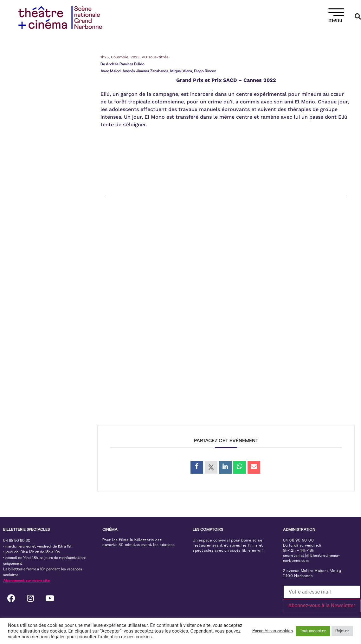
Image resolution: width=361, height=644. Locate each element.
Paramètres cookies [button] (273, 631)
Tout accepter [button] (313, 631)
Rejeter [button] (342, 631)
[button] (336, 16)
